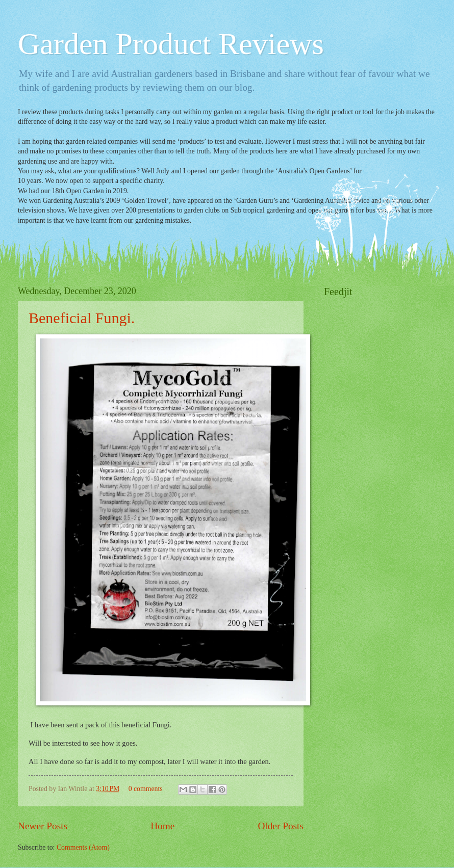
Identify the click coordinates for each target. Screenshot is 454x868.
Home (162, 826)
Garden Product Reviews (171, 44)
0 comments (146, 789)
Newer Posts (43, 826)
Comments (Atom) (83, 847)
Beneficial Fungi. (82, 318)
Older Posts (281, 826)
